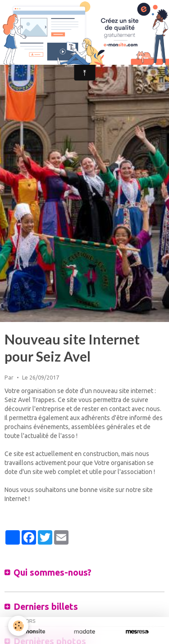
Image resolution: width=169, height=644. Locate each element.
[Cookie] (18, 626)
